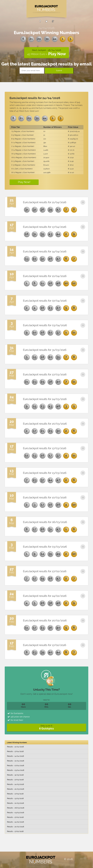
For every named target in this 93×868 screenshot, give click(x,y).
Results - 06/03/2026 (16, 808)
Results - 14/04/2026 (15, 756)
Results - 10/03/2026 (15, 803)
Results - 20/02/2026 (15, 827)
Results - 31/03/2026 (15, 775)
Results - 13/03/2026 (15, 798)
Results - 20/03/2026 (15, 789)
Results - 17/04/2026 (15, 751)
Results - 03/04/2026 (16, 770)
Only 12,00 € (46, 727)
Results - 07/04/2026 (15, 765)
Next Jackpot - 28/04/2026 (47, 53)
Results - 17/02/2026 (15, 831)
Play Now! (24, 182)
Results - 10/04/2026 (15, 761)
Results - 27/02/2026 (15, 817)
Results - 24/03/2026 (15, 784)
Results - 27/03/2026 (15, 780)
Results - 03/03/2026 (15, 813)
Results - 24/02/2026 (15, 822)
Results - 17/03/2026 (15, 794)
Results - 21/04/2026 (15, 747)
